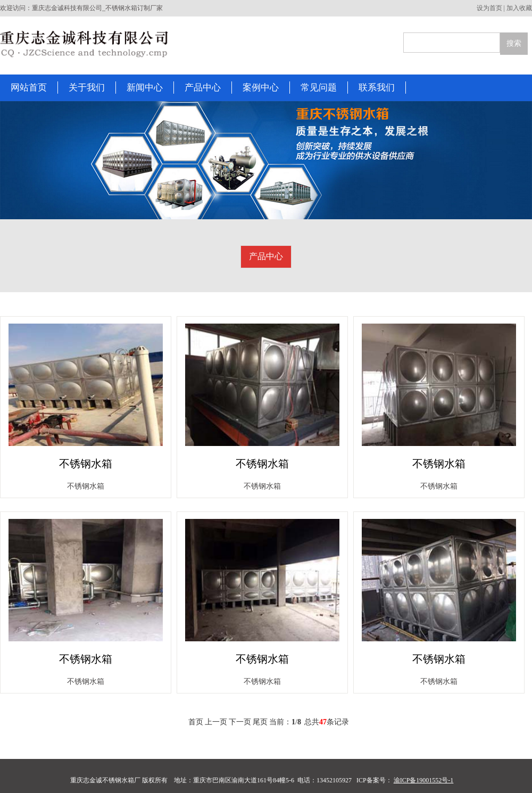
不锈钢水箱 (86, 464)
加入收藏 (519, 8)
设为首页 (489, 8)
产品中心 (266, 256)
